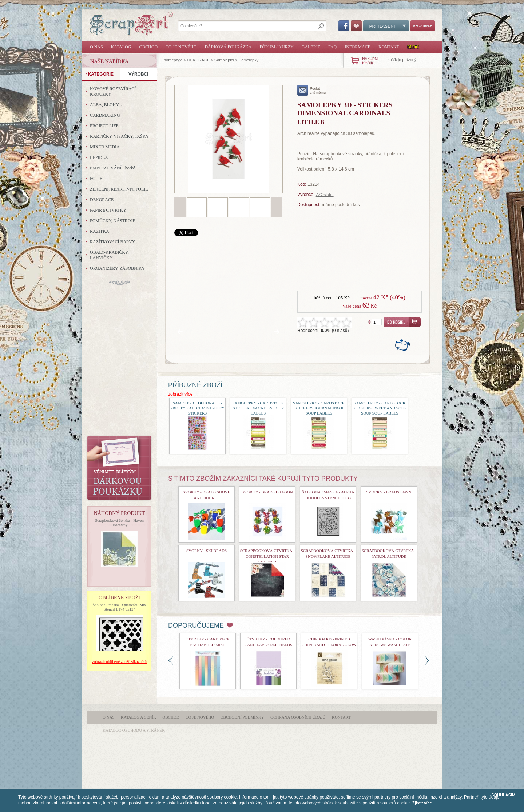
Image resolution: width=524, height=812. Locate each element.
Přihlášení (386, 26)
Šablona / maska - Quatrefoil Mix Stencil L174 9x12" (119, 607)
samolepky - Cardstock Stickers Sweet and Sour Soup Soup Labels (380, 408)
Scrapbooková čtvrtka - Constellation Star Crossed (267, 556)
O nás (96, 47)
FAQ (332, 47)
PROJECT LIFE (104, 126)
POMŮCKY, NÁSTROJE (112, 221)
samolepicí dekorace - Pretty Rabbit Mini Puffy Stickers (197, 408)
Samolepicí (225, 60)
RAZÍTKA (100, 231)
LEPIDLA (99, 157)
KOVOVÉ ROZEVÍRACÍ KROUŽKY (113, 91)
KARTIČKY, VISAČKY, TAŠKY (119, 136)
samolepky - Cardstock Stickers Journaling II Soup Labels (319, 408)
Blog (413, 47)
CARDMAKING (105, 115)
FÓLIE (96, 179)
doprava (427, 661)
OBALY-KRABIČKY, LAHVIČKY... (109, 255)
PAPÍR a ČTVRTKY (108, 210)
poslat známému (312, 90)
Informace (358, 47)
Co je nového (181, 47)
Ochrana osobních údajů (298, 717)
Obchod (148, 47)
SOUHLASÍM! (504, 795)
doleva (170, 661)
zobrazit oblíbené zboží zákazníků (119, 661)
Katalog (121, 47)
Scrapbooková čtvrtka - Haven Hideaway (119, 523)
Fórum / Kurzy (276, 47)
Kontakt (389, 47)
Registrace (423, 26)
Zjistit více (422, 803)
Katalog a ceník (138, 717)
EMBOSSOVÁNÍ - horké (112, 168)
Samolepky (249, 60)
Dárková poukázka (228, 47)
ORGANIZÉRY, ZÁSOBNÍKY (117, 268)
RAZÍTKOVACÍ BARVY (113, 242)
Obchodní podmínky (242, 717)
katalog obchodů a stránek (134, 730)
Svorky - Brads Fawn (389, 492)
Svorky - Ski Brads (207, 551)
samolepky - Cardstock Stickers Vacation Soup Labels (258, 408)
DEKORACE (199, 60)
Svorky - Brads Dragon (267, 492)
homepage (173, 60)
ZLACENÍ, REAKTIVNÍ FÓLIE (119, 189)
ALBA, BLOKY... (106, 105)
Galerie (311, 47)
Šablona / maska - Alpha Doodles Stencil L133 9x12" (328, 498)
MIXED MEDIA (105, 147)
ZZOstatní (325, 195)
